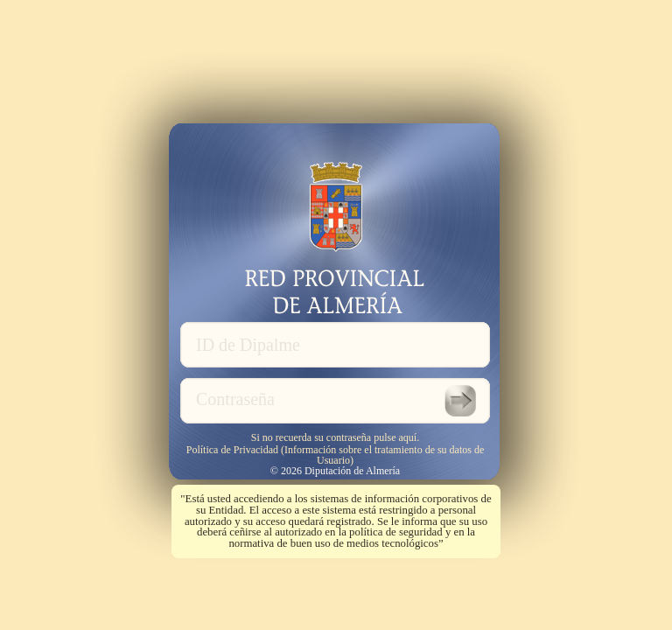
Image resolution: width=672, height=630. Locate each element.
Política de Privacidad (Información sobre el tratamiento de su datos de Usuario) (336, 455)
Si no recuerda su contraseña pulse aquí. (335, 437)
